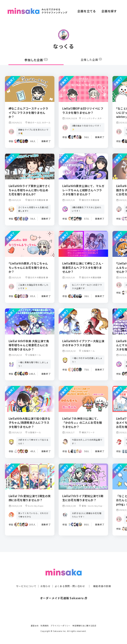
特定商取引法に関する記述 (84, 626)
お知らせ (44, 581)
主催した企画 (91, 60)
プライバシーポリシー (60, 626)
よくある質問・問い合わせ (70, 581)
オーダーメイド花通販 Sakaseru (63, 593)
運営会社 (35, 626)
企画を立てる (87, 11)
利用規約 (45, 626)
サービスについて (24, 581)
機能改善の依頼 (104, 581)
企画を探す (109, 11)
